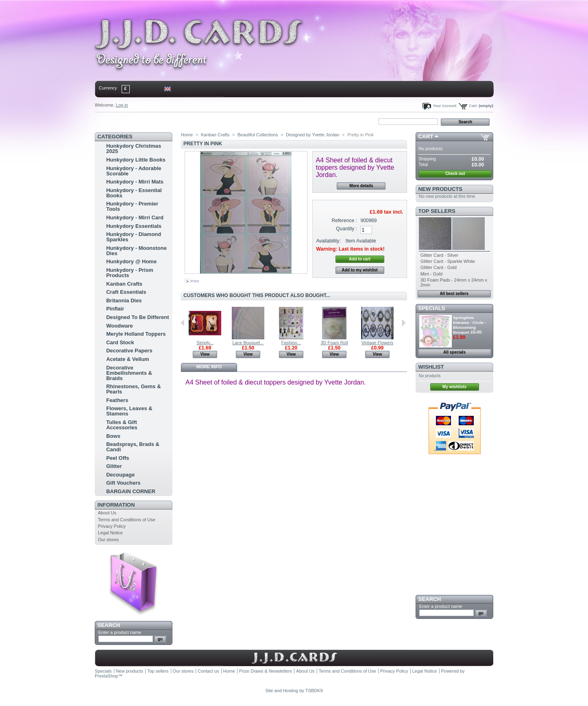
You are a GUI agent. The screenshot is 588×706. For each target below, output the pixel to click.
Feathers (117, 400)
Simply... (205, 343)
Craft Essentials (126, 292)
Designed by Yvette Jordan (313, 135)
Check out (455, 174)
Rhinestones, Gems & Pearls (133, 389)
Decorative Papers (129, 351)
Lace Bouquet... (248, 343)
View (205, 354)
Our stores (108, 540)
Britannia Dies (124, 301)
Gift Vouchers (123, 483)
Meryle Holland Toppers (136, 334)
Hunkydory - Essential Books (134, 193)
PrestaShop (106, 676)
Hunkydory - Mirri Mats (135, 182)
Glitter (114, 466)
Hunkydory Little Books (136, 160)
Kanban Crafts (124, 284)
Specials (432, 308)
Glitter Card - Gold (439, 267)
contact (135, 121)
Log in (122, 105)
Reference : (345, 221)
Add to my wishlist (359, 270)
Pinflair (115, 309)
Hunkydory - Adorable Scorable (134, 171)
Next (404, 323)
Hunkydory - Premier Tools (132, 206)
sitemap (162, 121)
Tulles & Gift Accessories (122, 425)
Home (108, 121)
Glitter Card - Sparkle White (448, 261)
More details (361, 186)
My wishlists (454, 387)
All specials (454, 352)
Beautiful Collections (258, 135)
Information (116, 505)
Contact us (208, 671)
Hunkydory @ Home (131, 261)
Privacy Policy (112, 526)
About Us (107, 513)
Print (195, 281)
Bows (113, 436)
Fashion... (291, 343)
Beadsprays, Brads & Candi (133, 447)
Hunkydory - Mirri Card (135, 217)
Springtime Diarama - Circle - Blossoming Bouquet (469, 325)
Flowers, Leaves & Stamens (129, 411)
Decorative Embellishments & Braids (129, 373)
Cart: (473, 106)
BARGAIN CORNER (131, 491)
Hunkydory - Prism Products (130, 273)
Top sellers (437, 211)
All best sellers (454, 294)
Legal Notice (110, 533)
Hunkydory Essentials (134, 226)
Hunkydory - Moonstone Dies (136, 251)
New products (440, 189)
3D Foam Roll (334, 343)
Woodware (120, 326)
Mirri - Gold (431, 274)
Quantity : (346, 229)
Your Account (444, 106)
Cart (426, 137)
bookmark (189, 121)
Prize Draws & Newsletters (266, 671)
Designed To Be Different (137, 317)
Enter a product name (120, 632)
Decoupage (120, 475)
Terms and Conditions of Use (127, 520)
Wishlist (431, 367)
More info (209, 367)
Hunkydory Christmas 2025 (134, 149)
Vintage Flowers (378, 343)
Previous (183, 323)
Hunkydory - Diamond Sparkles (134, 237)
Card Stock (120, 342)
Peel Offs (118, 458)
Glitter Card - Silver (440, 255)
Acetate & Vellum (128, 359)
